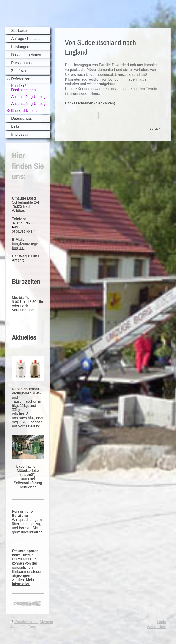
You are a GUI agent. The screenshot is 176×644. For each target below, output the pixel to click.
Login (161, 622)
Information (21, 584)
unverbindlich (32, 532)
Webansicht (156, 627)
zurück (155, 128)
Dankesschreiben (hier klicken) (90, 103)
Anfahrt (18, 260)
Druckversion (24, 622)
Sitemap (46, 622)
